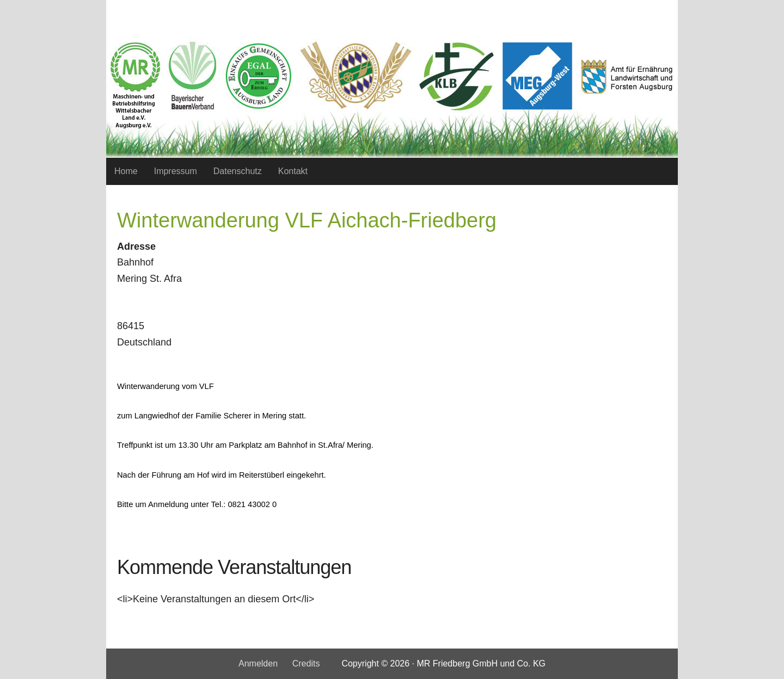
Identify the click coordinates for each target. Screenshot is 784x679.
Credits (306, 663)
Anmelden (258, 663)
